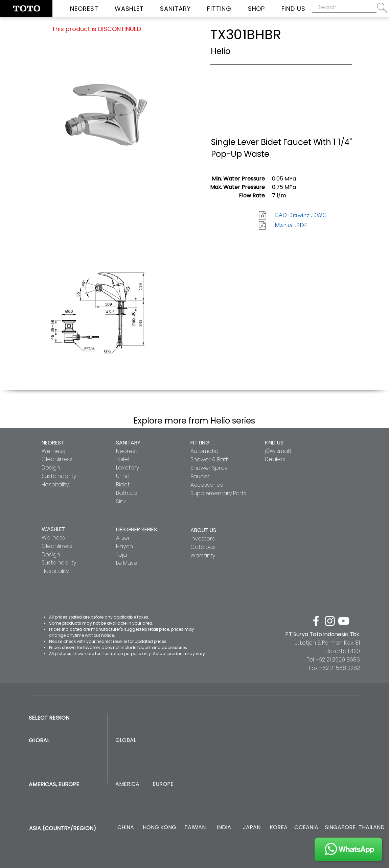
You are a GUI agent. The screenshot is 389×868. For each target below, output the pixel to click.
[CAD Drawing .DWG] (301, 215)
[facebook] (316, 621)
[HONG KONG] (159, 828)
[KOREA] (279, 828)
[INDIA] (224, 828)
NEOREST (53, 443)
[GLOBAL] (126, 740)
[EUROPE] (163, 784)
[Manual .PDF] (299, 225)
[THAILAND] (372, 828)
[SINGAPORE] (340, 828)
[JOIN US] (348, 849)
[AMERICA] (127, 784)
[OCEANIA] (306, 828)
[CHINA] (126, 828)
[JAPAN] (251, 828)
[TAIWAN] (195, 828)
